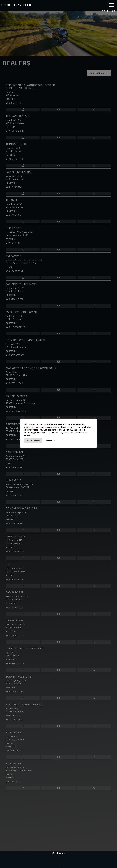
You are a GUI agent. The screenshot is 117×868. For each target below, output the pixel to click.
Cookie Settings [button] (33, 441)
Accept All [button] (50, 441)
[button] (112, 5)
